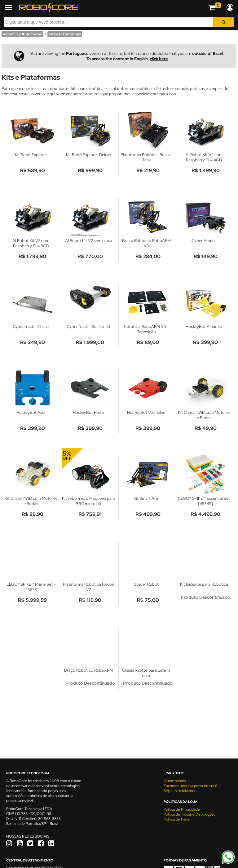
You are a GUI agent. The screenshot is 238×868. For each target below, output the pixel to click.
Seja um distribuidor (180, 791)
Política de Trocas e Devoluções (189, 814)
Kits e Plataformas (65, 34)
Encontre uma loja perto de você (190, 786)
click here (159, 59)
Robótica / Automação (22, 34)
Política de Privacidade (182, 809)
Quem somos (175, 781)
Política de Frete (177, 819)
